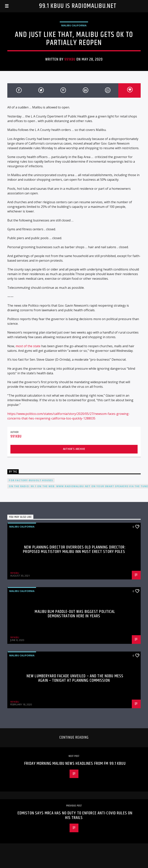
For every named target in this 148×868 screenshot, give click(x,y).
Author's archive (74, 449)
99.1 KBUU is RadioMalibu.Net (78, 6)
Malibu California (74, 25)
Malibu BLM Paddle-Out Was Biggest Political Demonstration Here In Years (75, 614)
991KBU (70, 59)
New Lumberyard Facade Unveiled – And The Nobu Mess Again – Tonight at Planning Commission (75, 678)
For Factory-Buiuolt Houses (31, 480)
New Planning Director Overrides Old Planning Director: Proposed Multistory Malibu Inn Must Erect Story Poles (74, 550)
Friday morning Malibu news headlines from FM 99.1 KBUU (75, 764)
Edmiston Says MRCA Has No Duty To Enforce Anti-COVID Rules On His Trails (75, 815)
